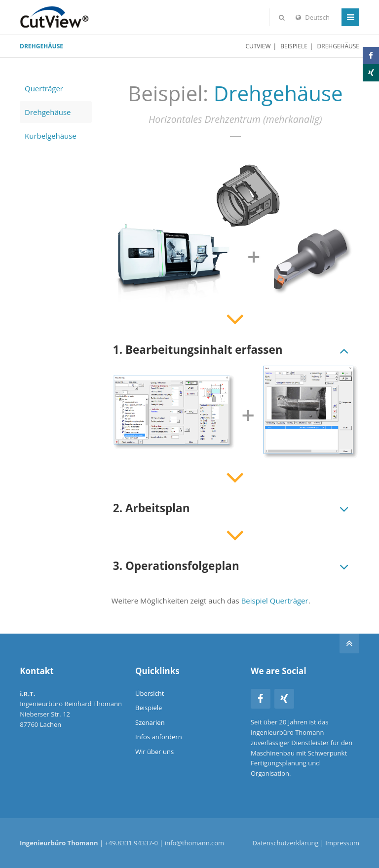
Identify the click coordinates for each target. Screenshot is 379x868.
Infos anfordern (159, 737)
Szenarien (150, 722)
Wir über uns (154, 752)
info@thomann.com (194, 843)
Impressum (342, 843)
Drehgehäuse (48, 112)
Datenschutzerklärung (286, 843)
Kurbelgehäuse (51, 136)
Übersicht (150, 693)
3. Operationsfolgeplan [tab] (176, 566)
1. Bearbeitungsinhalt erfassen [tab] (198, 350)
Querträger (44, 88)
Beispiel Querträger (275, 601)
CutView (258, 46)
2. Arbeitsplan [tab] (152, 508)
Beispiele (294, 46)
